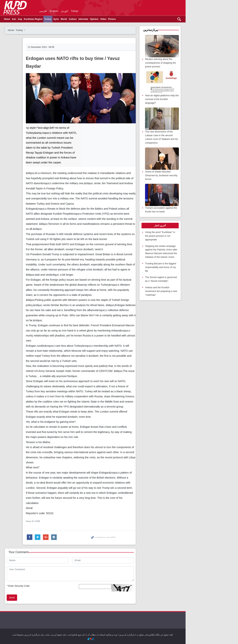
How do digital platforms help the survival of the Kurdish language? (187, 99)
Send (38, 598)
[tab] (186, 224)
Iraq (46, 19)
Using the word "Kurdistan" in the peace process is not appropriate (187, 234)
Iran (40, 19)
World (90, 19)
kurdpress (165, 7)
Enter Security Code (44, 586)
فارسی (69, 11)
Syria (82, 19)
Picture (138, 19)
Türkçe (101, 11)
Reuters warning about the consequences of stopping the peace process (187, 63)
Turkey (74, 19)
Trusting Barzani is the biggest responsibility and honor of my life (187, 264)
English (80, 11)
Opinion (120, 19)
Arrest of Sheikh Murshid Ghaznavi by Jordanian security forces (188, 174)
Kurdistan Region (59, 19)
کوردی (90, 11)
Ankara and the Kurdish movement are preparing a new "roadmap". (188, 288)
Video (129, 19)
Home (33, 19)
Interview (110, 19)
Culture (99, 19)
